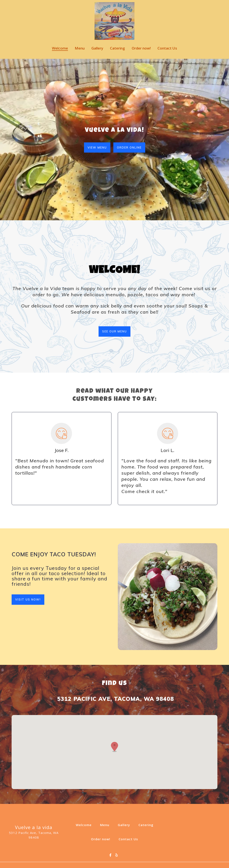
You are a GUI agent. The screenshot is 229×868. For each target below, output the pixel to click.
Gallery (125, 825)
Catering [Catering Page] (117, 48)
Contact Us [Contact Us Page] (167, 48)
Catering (147, 825)
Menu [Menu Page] (80, 48)
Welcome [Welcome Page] (60, 48)
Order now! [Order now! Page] (141, 48)
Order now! (102, 839)
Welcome (85, 825)
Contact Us (130, 839)
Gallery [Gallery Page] (97, 48)
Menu (106, 825)
